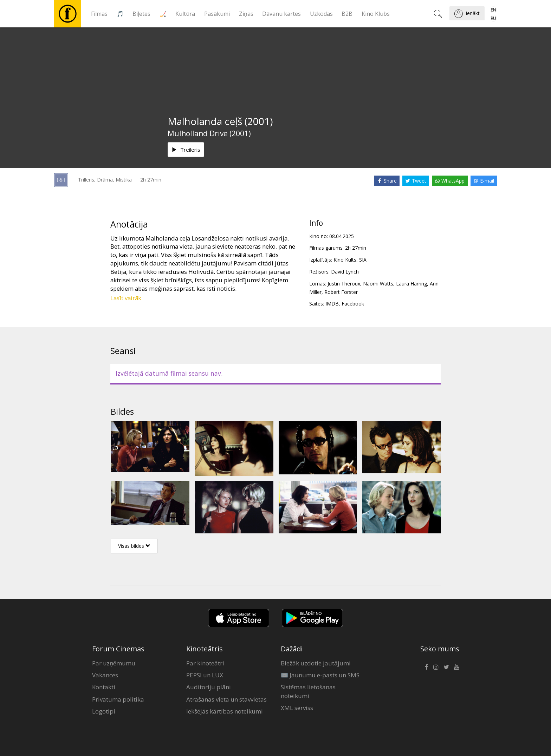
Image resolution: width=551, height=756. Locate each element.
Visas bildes (134, 546)
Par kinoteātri (205, 663)
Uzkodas (321, 14)
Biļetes (141, 14)
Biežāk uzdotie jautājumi (316, 663)
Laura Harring (411, 284)
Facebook (353, 304)
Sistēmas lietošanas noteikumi (308, 691)
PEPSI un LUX (205, 675)
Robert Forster (341, 292)
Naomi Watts (378, 284)
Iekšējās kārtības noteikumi (225, 711)
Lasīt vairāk (126, 298)
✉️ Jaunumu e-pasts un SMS (320, 675)
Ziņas (246, 14)
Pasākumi (217, 14)
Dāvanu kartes (281, 14)
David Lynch (345, 272)
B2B (347, 14)
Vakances (105, 675)
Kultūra (185, 14)
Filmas (99, 14)
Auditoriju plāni (209, 687)
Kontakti (104, 687)
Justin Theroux (344, 284)
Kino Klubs (376, 14)
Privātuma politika (118, 699)
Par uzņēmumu (114, 663)
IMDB (332, 304)
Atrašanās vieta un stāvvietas (226, 699)
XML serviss (297, 708)
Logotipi (104, 711)
